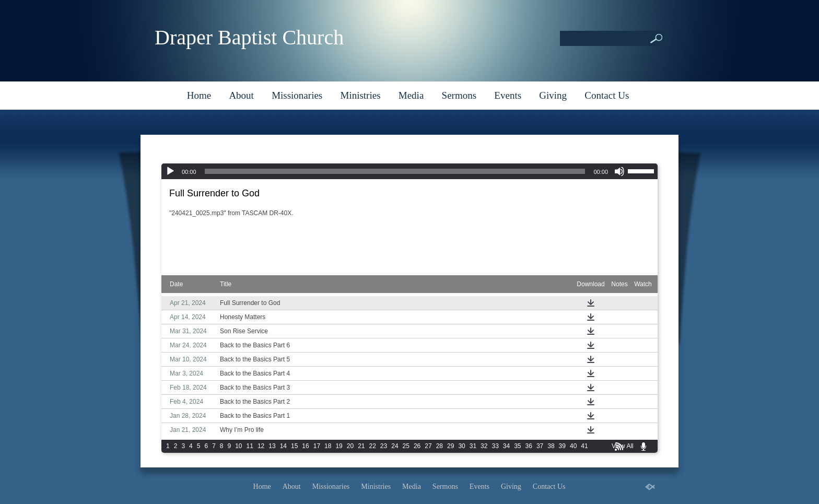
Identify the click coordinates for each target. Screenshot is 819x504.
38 (551, 446)
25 (406, 446)
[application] (409, 171)
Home (199, 95)
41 (584, 446)
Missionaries (297, 95)
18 (328, 446)
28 (440, 446)
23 (384, 446)
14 (283, 446)
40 (573, 446)
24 (395, 446)
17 (317, 446)
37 (540, 446)
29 (451, 446)
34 (506, 446)
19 (339, 446)
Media (411, 95)
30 (461, 446)
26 (417, 446)
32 (484, 446)
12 (261, 446)
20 (350, 446)
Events (508, 95)
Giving (553, 95)
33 (495, 446)
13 (272, 446)
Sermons (459, 95)
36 (529, 446)
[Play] (170, 171)
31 (473, 446)
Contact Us (607, 95)
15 (294, 446)
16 (305, 446)
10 (238, 446)
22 (373, 446)
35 (517, 446)
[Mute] (619, 171)
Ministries (360, 95)
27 (428, 446)
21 (361, 446)
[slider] (395, 171)
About (241, 95)
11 (250, 446)
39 (562, 446)
